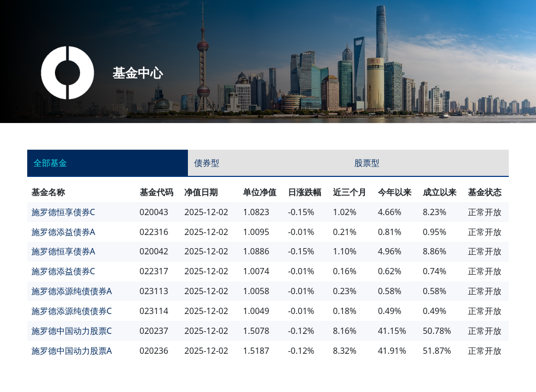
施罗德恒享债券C (63, 212)
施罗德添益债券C (63, 271)
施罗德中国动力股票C (72, 331)
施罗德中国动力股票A (72, 351)
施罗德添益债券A (63, 232)
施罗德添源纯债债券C (72, 311)
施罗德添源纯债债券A (72, 291)
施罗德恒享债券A (63, 251)
